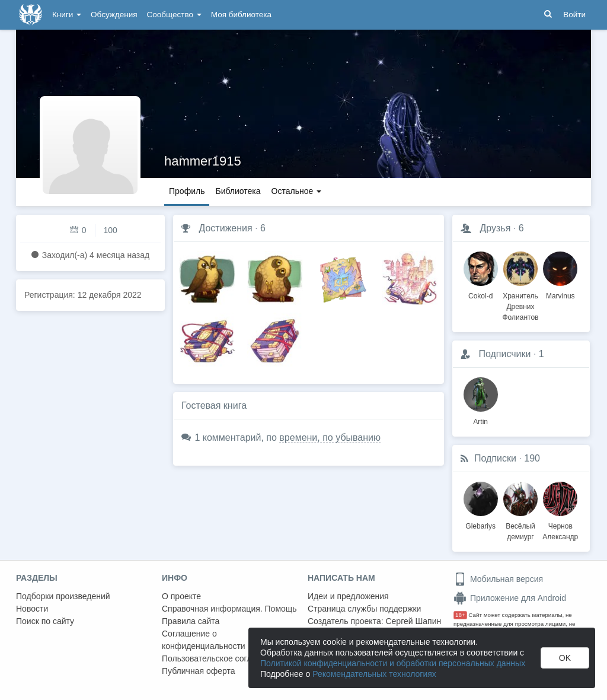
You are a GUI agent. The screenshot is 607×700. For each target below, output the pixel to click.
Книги (67, 15)
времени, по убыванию (330, 437)
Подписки (495, 458)
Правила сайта (191, 621)
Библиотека (238, 191)
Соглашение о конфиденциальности (204, 640)
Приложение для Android (510, 598)
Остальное (297, 191)
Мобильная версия (498, 579)
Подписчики (504, 354)
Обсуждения (114, 15)
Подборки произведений (63, 596)
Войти (574, 15)
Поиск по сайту (45, 621)
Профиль (187, 191)
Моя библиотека (241, 15)
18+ (460, 615)
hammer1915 (203, 161)
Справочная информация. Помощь (229, 609)
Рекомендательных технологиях (374, 674)
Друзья (495, 228)
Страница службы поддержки (364, 609)
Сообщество (174, 15)
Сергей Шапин (413, 621)
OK (565, 658)
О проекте (181, 596)
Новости (32, 609)
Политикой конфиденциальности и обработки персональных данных (393, 663)
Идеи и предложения (348, 596)
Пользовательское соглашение (222, 658)
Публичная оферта (199, 671)
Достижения (225, 228)
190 (532, 458)
